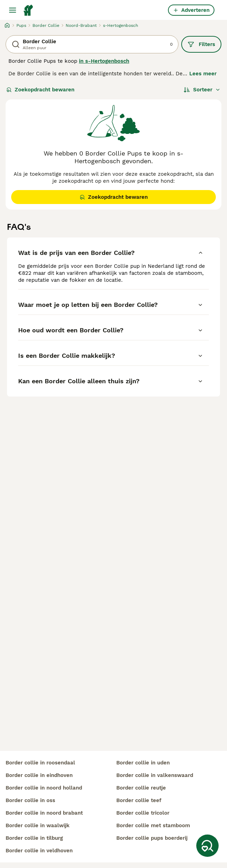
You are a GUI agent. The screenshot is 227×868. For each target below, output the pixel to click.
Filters (201, 44)
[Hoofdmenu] (13, 10)
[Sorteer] (202, 90)
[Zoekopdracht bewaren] (207, 846)
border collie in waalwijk (38, 825)
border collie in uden (143, 763)
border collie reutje (141, 788)
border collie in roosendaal (40, 763)
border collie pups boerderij (152, 838)
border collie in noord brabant (44, 813)
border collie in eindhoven (39, 775)
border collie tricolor (143, 813)
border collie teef (139, 800)
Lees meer (203, 74)
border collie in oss (30, 800)
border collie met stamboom (153, 825)
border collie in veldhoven (39, 851)
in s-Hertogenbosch (104, 61)
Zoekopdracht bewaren (40, 90)
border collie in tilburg (34, 838)
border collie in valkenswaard (155, 775)
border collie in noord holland (44, 788)
